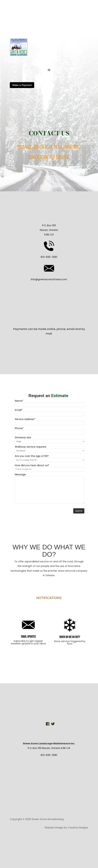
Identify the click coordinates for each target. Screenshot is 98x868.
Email (19, 410)
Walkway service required (30, 447)
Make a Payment (22, 85)
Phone (19, 428)
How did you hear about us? (32, 465)
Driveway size (23, 437)
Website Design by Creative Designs (66, 828)
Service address (25, 419)
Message (20, 475)
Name (19, 401)
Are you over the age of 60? (32, 456)
